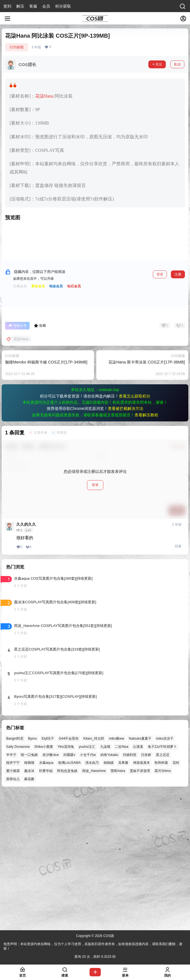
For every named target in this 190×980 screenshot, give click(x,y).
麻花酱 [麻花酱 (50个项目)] (29, 915)
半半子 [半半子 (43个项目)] (11, 891)
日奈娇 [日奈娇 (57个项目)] (146, 891)
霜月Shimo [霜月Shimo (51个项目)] (163, 907)
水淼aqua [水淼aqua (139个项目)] (46, 899)
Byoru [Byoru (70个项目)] (33, 874)
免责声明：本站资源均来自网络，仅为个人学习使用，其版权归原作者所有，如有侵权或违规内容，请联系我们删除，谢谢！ (93, 946)
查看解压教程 (146, 551)
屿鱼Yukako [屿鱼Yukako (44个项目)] (109, 891)
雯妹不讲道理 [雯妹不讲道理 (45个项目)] (140, 907)
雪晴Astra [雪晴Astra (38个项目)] (118, 907)
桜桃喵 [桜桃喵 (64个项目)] (29, 899)
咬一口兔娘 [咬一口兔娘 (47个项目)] (29, 891)
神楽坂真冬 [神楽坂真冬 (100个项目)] (142, 899)
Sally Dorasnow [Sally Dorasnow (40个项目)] (18, 882)
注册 (178, 410)
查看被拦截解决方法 (126, 544)
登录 (160, 410)
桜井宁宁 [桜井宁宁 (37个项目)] (13, 899)
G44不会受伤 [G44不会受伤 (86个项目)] (69, 874)
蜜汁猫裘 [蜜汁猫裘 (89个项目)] (13, 907)
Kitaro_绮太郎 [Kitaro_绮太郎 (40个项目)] (94, 874)
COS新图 (17, 47)
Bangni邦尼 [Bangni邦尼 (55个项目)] (15, 874)
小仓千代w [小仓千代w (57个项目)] (88, 891)
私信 (177, 64)
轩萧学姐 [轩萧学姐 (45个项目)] (46, 907)
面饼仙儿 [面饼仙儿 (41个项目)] (13, 915)
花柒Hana (44, 96)
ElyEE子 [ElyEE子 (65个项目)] (48, 874)
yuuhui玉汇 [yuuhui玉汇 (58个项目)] (87, 882)
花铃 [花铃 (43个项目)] (176, 899)
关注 (157, 64)
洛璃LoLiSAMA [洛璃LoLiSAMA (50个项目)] (69, 899)
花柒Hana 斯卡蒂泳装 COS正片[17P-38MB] (147, 498)
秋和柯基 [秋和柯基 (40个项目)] (161, 899)
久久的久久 (26, 660)
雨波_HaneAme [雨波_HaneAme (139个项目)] (94, 907)
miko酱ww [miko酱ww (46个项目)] (116, 874)
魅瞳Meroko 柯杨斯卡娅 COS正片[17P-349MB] (46, 498)
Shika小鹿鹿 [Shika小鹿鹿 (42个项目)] (44, 882)
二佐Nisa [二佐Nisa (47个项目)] (122, 882)
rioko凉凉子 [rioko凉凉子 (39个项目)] (165, 874)
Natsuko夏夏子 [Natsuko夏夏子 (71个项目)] (140, 874)
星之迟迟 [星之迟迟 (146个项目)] (163, 891)
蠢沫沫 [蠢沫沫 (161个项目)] (29, 907)
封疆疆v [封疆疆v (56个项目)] (69, 891)
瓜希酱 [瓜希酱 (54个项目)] (123, 899)
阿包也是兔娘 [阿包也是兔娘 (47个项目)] (67, 907)
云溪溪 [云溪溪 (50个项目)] (138, 882)
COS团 (108, 936)
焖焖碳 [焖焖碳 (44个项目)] (109, 899)
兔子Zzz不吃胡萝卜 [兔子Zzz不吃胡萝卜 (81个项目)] (162, 882)
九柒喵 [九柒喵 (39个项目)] (105, 882)
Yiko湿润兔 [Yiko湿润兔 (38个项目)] (66, 882)
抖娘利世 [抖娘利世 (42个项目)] (130, 891)
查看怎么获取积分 (135, 532)
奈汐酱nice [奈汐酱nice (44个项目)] (51, 891)
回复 (178, 682)
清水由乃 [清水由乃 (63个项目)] (92, 899)
